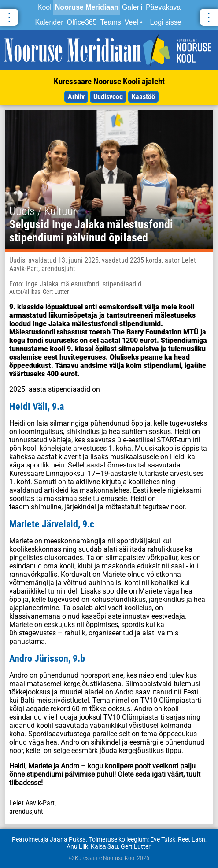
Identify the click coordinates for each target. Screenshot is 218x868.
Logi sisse (165, 22)
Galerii (132, 7)
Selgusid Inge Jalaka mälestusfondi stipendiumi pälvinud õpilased (91, 231)
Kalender (49, 22)
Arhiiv (76, 97)
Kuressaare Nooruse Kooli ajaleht (109, 81)
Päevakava (163, 7)
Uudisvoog (108, 97)
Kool (44, 7)
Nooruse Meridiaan (87, 7)
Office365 (81, 22)
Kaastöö (143, 97)
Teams (111, 22)
